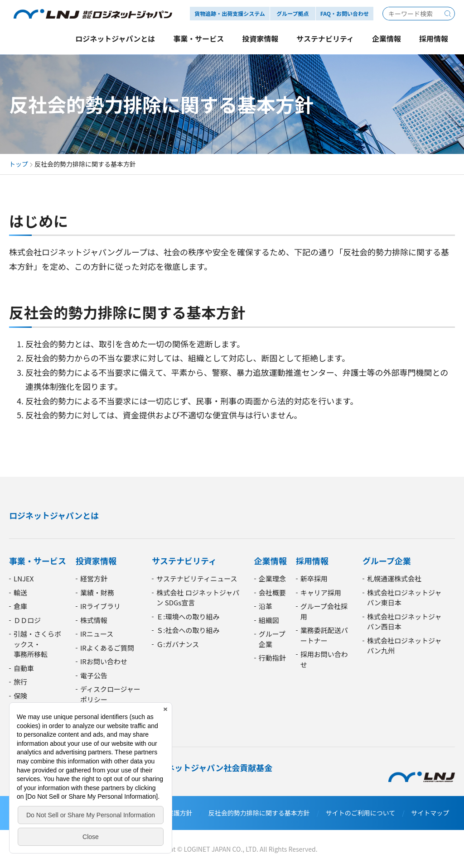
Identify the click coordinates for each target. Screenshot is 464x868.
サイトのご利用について (361, 813)
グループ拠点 (292, 13)
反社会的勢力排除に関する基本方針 (259, 813)
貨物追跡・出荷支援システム (230, 13)
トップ (19, 164)
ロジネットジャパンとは (54, 515)
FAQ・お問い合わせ (345, 13)
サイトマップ (430, 813)
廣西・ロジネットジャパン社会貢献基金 (199, 767)
